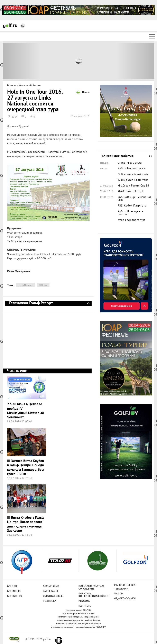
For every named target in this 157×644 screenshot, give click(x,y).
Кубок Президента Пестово (130, 213)
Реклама (84, 601)
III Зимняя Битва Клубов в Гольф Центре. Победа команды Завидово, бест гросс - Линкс (26, 468)
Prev (22, 61)
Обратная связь (53, 596)
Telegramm (122, 589)
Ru (23, 26)
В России (35, 86)
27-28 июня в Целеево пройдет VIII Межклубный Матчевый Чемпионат (25, 411)
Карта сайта (51, 591)
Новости (23, 86)
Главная (12, 86)
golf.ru (14, 639)
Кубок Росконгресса (131, 169)
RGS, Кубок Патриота (132, 206)
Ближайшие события (148, 156)
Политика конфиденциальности (91, 595)
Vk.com (119, 594)
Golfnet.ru (14, 591)
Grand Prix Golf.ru (130, 163)
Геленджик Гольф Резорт (88, 303)
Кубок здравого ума (131, 220)
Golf (10, 26)
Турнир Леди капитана (133, 180)
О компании (51, 586)
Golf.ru (12, 586)
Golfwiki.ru (15, 596)
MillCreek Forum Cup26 (133, 186)
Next (135, 61)
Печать (86, 93)
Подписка (50, 601)
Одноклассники (125, 599)
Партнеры (85, 606)
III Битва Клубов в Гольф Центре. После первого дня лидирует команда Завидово (26, 524)
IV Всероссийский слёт (133, 174)
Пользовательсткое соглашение (91, 588)
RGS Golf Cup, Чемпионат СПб (135, 199)
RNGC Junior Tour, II (131, 192)
